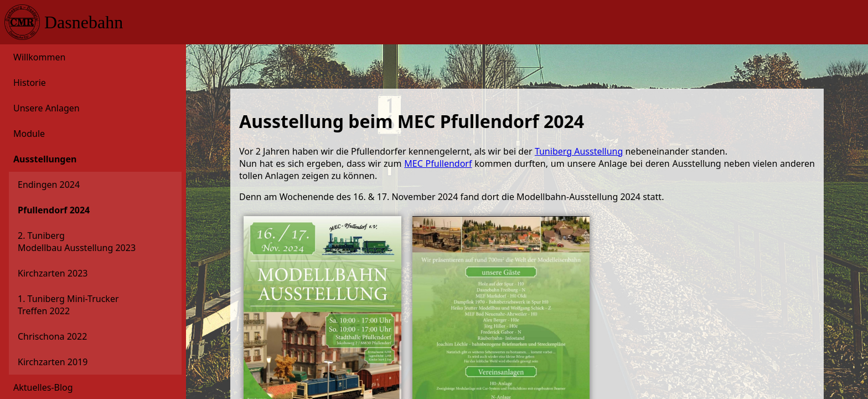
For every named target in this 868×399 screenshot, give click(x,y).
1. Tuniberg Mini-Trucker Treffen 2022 (68, 305)
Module (29, 134)
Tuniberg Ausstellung (579, 151)
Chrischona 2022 (52, 336)
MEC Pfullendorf (438, 163)
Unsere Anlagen (46, 108)
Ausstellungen (45, 159)
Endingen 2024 (49, 185)
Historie (30, 83)
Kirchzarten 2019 (53, 362)
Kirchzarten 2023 (53, 273)
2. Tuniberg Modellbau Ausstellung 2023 (77, 242)
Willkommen (39, 57)
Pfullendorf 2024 (54, 210)
